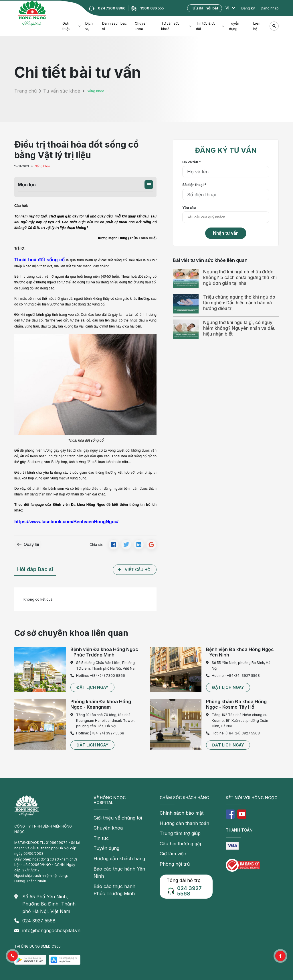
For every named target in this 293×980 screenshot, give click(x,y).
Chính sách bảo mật (176, 810)
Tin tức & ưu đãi (206, 26)
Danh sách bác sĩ (114, 26)
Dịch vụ (89, 26)
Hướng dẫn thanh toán (178, 819)
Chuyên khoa (141, 26)
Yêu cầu (189, 208)
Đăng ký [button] (248, 8)
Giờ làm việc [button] (170, 844)
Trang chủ (23, 91)
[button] (149, 185)
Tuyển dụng (234, 26)
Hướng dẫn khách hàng (113, 849)
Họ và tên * (192, 162)
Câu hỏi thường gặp (176, 835)
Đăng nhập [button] (270, 8)
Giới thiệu (66, 26)
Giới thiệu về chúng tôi (112, 815)
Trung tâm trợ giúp (175, 827)
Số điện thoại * (194, 185)
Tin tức (99, 832)
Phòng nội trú (171, 852)
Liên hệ (257, 26)
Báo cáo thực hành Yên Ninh (117, 857)
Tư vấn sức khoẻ (170, 26)
